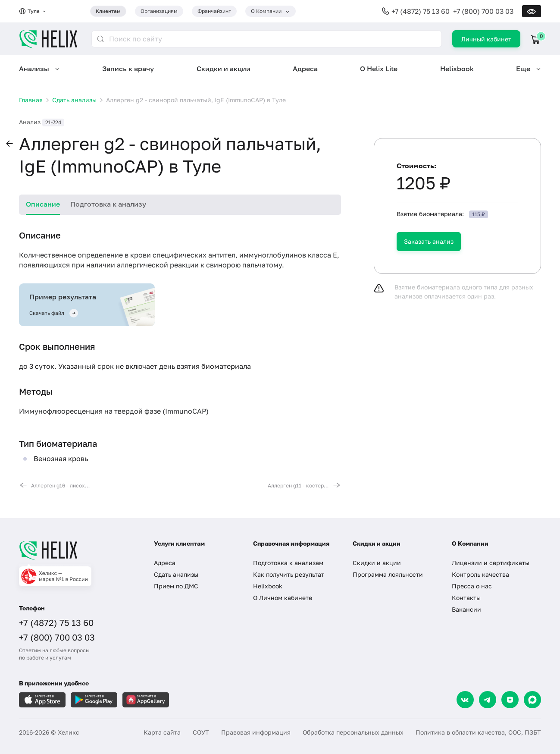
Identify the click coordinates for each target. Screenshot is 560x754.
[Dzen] (510, 700)
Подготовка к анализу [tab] (108, 204)
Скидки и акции (224, 69)
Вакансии (466, 609)
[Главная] (78, 550)
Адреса (305, 69)
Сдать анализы (176, 574)
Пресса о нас (472, 586)
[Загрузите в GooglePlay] (94, 700)
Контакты (466, 598)
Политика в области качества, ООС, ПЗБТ (478, 732)
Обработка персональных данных (353, 732)
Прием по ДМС (176, 586)
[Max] (532, 700)
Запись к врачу (128, 69)
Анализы (34, 69)
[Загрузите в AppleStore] (42, 700)
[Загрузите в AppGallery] (146, 700)
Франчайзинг (214, 11)
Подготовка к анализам (288, 563)
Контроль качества (480, 574)
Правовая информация (256, 732)
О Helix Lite (379, 69)
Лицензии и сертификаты (491, 563)
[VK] (465, 700)
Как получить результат (289, 574)
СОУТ (201, 732)
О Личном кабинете (283, 598)
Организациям (159, 11)
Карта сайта (162, 732)
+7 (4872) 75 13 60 (421, 11)
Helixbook (457, 69)
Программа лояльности (388, 574)
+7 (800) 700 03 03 (483, 11)
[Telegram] (488, 700)
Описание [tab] (43, 204)
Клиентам (108, 11)
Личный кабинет (486, 39)
